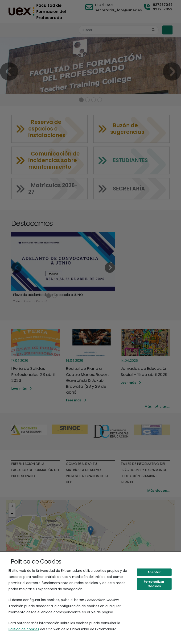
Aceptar (154, 572)
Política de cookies (24, 629)
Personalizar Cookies (154, 584)
